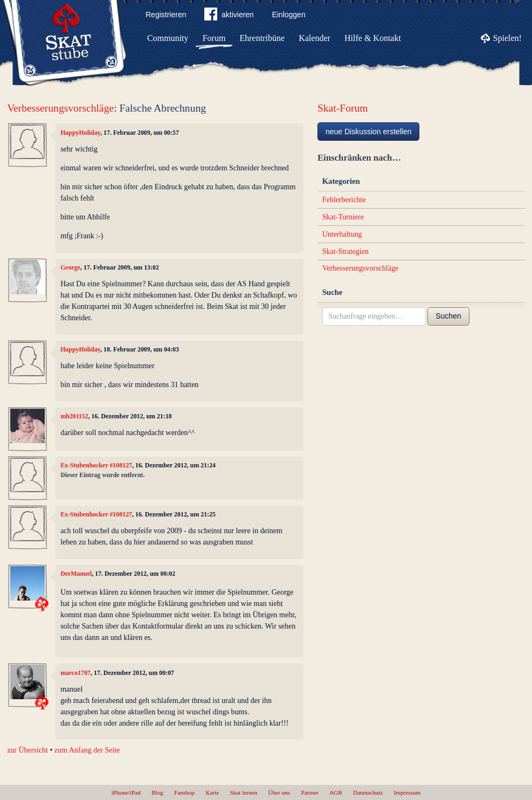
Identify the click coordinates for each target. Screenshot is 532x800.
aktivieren (229, 16)
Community (168, 38)
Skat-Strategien (346, 251)
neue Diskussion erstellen (369, 132)
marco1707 (75, 673)
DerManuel (76, 574)
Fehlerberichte (344, 200)
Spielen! (507, 38)
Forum (214, 38)
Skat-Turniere (343, 217)
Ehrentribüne (262, 38)
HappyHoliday (80, 133)
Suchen (448, 316)
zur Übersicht (27, 750)
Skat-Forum (343, 108)
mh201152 (74, 416)
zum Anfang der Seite (87, 750)
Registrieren (166, 15)
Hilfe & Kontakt (373, 38)
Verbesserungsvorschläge (60, 108)
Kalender (315, 38)
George (70, 267)
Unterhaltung (342, 234)
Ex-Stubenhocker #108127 (96, 465)
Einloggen (288, 15)
